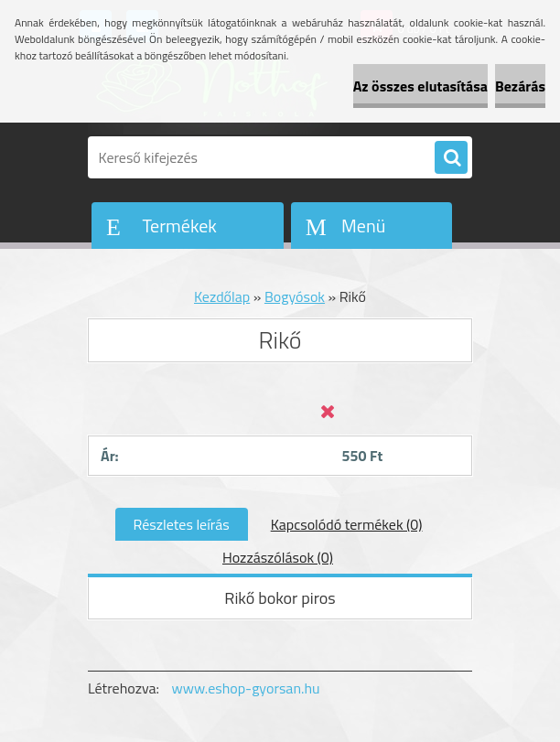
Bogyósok (295, 296)
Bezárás (520, 86)
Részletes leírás (182, 524)
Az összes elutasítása (420, 86)
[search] (451, 158)
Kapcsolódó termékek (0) (347, 524)
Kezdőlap (222, 296)
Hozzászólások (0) (278, 557)
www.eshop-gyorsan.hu (246, 688)
